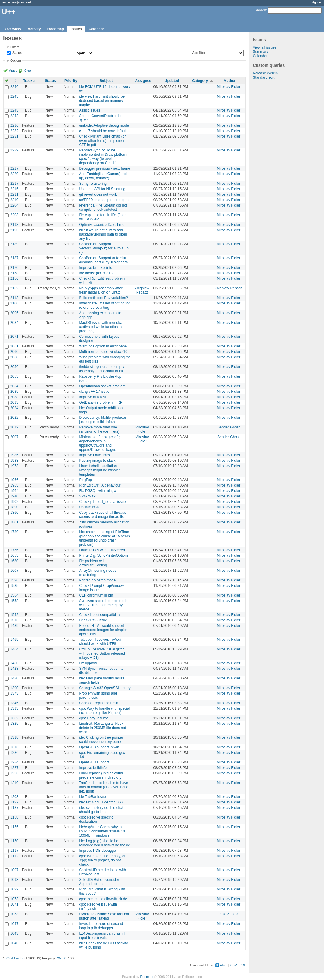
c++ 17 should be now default (103, 131)
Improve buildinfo (93, 768)
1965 (14, 485)
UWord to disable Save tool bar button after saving (104, 916)
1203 (14, 797)
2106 (14, 303)
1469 (14, 640)
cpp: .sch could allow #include (103, 899)
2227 (14, 168)
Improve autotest (92, 397)
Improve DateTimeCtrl (97, 455)
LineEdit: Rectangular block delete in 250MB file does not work (102, 728)
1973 (14, 466)
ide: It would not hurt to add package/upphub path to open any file (103, 234)
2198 (14, 225)
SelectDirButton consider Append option (99, 882)
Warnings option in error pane (103, 346)
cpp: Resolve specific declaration (96, 819)
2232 (14, 131)
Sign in (316, 2)
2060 (14, 352)
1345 (14, 703)
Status (17, 53)
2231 (14, 136)
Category (200, 81)
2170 (14, 268)
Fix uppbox (88, 663)
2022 (14, 418)
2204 (14, 205)
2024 (14, 408)
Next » (19, 958)
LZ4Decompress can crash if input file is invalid (102, 936)
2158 (14, 273)
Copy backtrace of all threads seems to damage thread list (102, 515)
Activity (34, 29)
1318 (14, 737)
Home (6, 2)
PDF (243, 965)
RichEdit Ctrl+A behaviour (100, 485)
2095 (14, 313)
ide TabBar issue (92, 797)
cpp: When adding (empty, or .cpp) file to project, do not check (102, 860)
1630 (14, 561)
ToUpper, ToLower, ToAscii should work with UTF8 (100, 642)
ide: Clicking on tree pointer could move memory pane (101, 740)
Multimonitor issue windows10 (103, 352)
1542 (14, 615)
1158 (14, 817)
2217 (14, 184)
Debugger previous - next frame (105, 168)
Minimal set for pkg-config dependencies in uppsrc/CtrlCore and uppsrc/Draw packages (100, 443)
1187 (14, 808)
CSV (234, 965)
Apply (13, 70)
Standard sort (263, 77)
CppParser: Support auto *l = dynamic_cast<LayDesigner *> (104, 260)
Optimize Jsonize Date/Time (102, 225)
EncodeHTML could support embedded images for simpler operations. (103, 630)
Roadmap (56, 29)
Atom (224, 965)
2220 (14, 174)
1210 (14, 783)
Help (29, 2)
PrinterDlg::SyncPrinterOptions (104, 555)
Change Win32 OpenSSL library (105, 688)
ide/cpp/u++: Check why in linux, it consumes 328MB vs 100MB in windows (102, 831)
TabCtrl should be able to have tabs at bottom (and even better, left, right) (105, 787)
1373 (14, 693)
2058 (14, 357)
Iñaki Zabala (229, 914)
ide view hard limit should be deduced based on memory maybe (102, 101)
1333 (14, 708)
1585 (14, 586)
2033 (14, 402)
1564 (14, 595)
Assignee (143, 81)
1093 (14, 880)
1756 (14, 550)
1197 (14, 802)
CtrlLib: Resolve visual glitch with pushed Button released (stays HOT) (102, 653)
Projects (18, 2)
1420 (14, 678)
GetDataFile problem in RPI (101, 402)
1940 (14, 496)
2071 (14, 337)
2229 (14, 150)
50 (64, 958)
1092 (14, 889)
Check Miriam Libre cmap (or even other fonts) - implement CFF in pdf (103, 141)
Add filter (199, 53)
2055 (14, 376)
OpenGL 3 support (94, 762)
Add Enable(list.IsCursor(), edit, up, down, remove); (104, 176)
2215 (14, 189)
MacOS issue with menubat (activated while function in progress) (101, 327)
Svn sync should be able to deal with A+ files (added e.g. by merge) (105, 605)
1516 (14, 620)
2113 (14, 298)
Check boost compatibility (100, 615)
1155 (14, 827)
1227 (14, 768)
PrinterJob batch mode (97, 580)
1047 (14, 924)
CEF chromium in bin (96, 595)
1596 (14, 580)
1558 (14, 601)
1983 (14, 461)
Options (16, 60)
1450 (14, 663)
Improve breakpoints (95, 268)
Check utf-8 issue (93, 620)
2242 (14, 116)
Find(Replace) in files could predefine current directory (101, 775)
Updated (172, 81)
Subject (106, 81)
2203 (14, 215)
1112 (14, 856)
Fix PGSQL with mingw (98, 491)
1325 (14, 724)
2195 (14, 230)
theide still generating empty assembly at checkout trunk (101, 369)
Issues (76, 29)
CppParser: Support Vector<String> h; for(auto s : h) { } (104, 248)
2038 (14, 397)
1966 (14, 480)
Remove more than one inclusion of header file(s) (99, 429)
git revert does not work (98, 194)
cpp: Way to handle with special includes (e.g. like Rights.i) (104, 711)
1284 (14, 762)
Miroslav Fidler (228, 87)
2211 (14, 194)
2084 (14, 323)
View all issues (264, 47)
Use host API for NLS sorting (102, 189)
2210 (14, 200)
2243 (14, 110)
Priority (71, 81)
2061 (14, 346)
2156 (14, 278)
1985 (14, 455)
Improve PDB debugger (98, 851)
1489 (14, 626)
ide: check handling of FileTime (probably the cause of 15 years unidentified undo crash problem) (104, 538)
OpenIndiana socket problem (102, 386)
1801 (14, 522)
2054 (14, 386)
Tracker (29, 81)
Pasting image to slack (97, 461)
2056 (14, 367)
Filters (15, 47)
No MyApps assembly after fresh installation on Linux (101, 290)
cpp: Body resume (94, 718)
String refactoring (93, 184)
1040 (14, 943)
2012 (14, 427)
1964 (14, 491)
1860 (14, 513)
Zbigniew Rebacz (142, 290)
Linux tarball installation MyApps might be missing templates (100, 470)
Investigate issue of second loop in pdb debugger (101, 926)
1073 (14, 899)
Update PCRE (90, 507)
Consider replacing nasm (99, 703)
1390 (14, 688)
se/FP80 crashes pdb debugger (104, 200)
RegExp (85, 480)
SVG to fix (87, 496)
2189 (14, 244)
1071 (14, 904)
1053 (14, 914)
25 (59, 958)
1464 (14, 649)
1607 (14, 571)
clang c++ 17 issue (94, 392)
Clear (28, 70)
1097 (14, 870)
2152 (14, 288)
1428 (14, 669)
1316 (14, 747)
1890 (14, 507)
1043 (14, 933)
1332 (14, 718)
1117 (14, 851)
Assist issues (89, 110)
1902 (14, 502)
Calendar (96, 29)
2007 (14, 437)
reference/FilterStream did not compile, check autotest (103, 207)
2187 (14, 258)
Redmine (147, 977)
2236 (14, 125)
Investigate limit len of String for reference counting (104, 305)
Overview (13, 29)
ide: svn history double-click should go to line (101, 810)
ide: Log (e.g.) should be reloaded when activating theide (105, 843)
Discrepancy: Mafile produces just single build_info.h (103, 420)
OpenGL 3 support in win (99, 747)
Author (230, 81)
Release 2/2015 (265, 73)
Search (260, 10)
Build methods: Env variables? (103, 298)
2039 (14, 392)
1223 (14, 773)
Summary (260, 52)
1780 (14, 532)
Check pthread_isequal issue (102, 502)
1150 (14, 841)
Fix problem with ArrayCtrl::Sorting (93, 563)
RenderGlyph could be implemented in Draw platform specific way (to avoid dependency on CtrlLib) (103, 157)
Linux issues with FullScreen (102, 550)
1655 (14, 555)
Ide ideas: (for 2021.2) (97, 273)
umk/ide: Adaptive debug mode (104, 125)
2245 (14, 96)
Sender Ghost (228, 427)
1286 (14, 753)
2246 (14, 87)
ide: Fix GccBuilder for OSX (101, 802)
